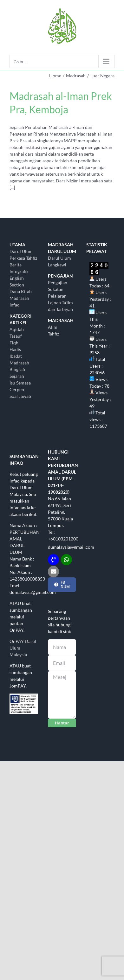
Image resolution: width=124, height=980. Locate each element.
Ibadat (16, 356)
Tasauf (16, 336)
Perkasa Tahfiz (23, 258)
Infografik (19, 271)
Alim (53, 327)
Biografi (17, 369)
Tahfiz (53, 334)
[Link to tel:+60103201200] (53, 560)
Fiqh (14, 343)
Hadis (15, 349)
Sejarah (17, 376)
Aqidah (17, 329)
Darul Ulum (21, 251)
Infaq (15, 305)
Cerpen (17, 389)
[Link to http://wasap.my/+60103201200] (66, 560)
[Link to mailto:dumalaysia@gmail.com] (53, 571)
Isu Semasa (20, 383)
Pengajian (58, 282)
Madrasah (19, 363)
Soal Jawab (20, 396)
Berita (16, 265)
